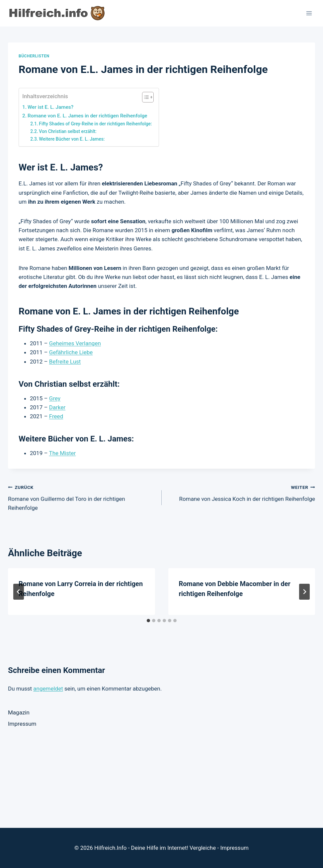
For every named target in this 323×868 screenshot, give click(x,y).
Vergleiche (203, 848)
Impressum (22, 724)
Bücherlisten (34, 56)
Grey (55, 398)
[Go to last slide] (19, 592)
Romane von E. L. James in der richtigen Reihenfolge (87, 116)
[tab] (148, 621)
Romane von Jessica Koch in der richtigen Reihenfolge (241, 492)
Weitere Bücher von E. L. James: (72, 139)
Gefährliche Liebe (71, 352)
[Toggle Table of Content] (145, 97)
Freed (56, 416)
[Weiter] (304, 592)
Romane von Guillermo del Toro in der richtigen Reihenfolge (82, 497)
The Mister (62, 453)
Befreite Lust (65, 362)
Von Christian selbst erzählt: (68, 131)
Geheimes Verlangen (75, 343)
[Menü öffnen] (309, 13)
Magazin (19, 712)
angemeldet (48, 689)
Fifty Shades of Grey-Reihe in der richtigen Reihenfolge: (95, 124)
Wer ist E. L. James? (50, 107)
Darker (57, 407)
